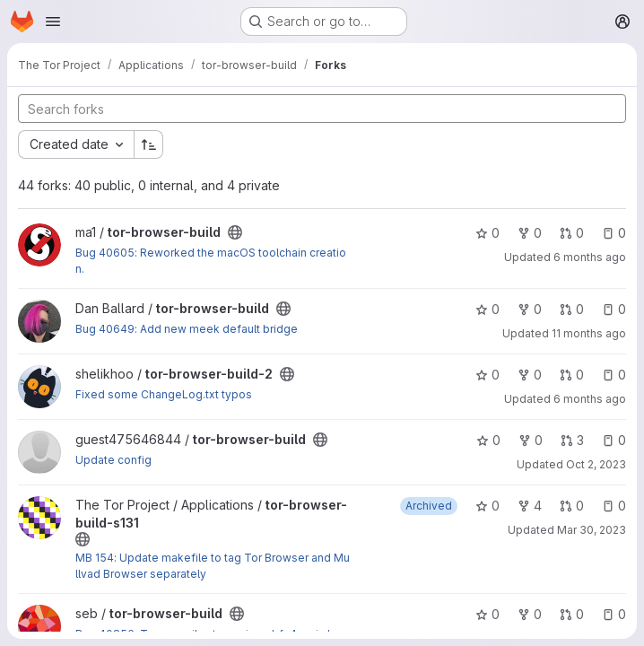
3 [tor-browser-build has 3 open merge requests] (572, 440)
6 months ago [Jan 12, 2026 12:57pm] (590, 257)
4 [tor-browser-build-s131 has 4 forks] (530, 506)
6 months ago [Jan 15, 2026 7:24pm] (590, 399)
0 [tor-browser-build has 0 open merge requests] (572, 233)
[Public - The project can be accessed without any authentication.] (235, 232)
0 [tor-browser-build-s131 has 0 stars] (487, 506)
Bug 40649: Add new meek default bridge (187, 329)
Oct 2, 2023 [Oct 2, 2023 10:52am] (596, 464)
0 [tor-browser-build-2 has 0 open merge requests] (572, 375)
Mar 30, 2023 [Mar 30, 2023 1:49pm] (592, 530)
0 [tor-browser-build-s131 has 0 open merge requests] (572, 506)
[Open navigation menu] (53, 22)
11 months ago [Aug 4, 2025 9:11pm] (589, 333)
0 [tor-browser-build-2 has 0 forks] (530, 375)
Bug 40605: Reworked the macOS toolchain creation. (211, 261)
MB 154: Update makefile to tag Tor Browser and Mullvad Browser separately (213, 566)
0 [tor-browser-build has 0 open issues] (614, 233)
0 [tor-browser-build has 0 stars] (487, 233)
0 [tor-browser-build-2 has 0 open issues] (614, 375)
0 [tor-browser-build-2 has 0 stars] (487, 375)
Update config (113, 460)
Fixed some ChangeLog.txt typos (164, 394)
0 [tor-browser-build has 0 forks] (530, 233)
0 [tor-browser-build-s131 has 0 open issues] (614, 506)
